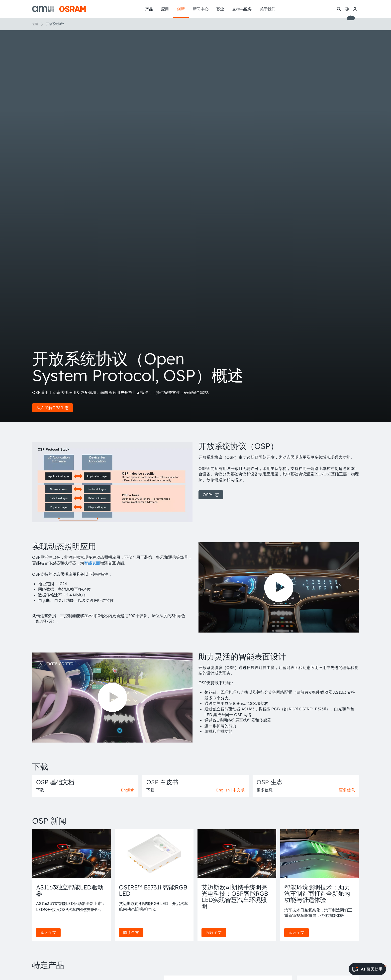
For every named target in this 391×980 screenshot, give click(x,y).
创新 (35, 24)
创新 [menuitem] (181, 9)
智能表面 (92, 563)
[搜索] (339, 9)
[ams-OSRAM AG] (59, 9)
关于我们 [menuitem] (268, 9)
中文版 (239, 790)
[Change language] (347, 9)
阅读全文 (48, 932)
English (128, 790)
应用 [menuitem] (165, 9)
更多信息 (347, 790)
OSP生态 (211, 495)
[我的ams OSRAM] (355, 9)
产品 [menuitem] (149, 9)
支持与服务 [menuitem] (242, 9)
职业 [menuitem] (220, 9)
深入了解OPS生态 (52, 408)
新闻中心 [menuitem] (201, 9)
